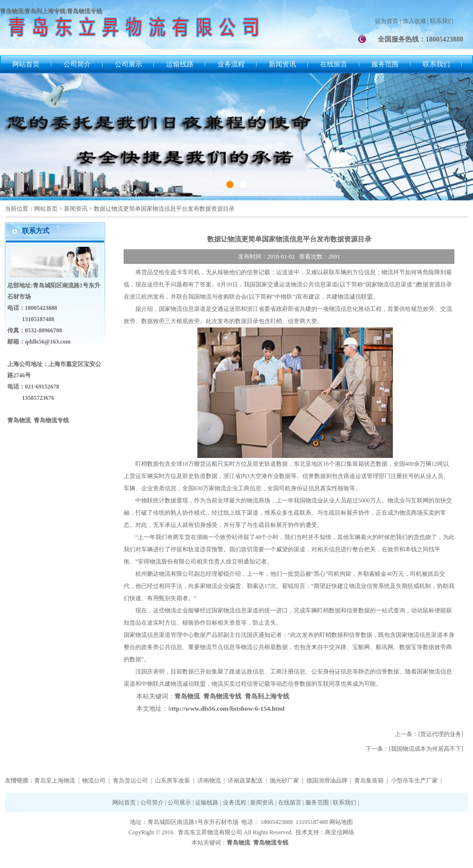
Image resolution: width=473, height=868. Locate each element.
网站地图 (341, 822)
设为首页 (387, 21)
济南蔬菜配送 (245, 781)
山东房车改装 (172, 781)
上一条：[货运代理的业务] (429, 734)
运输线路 (180, 64)
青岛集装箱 (369, 781)
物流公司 (94, 781)
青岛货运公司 (130, 781)
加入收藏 (414, 21)
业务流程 (231, 64)
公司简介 (77, 64)
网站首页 (26, 64)
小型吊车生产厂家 (414, 781)
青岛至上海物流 (55, 781)
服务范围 (385, 64)
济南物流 (209, 781)
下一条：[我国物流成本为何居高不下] (414, 749)
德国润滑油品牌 (327, 781)
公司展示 (129, 64)
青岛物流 (187, 696)
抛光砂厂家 (284, 781)
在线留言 (334, 64)
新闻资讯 (282, 64)
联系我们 (442, 21)
